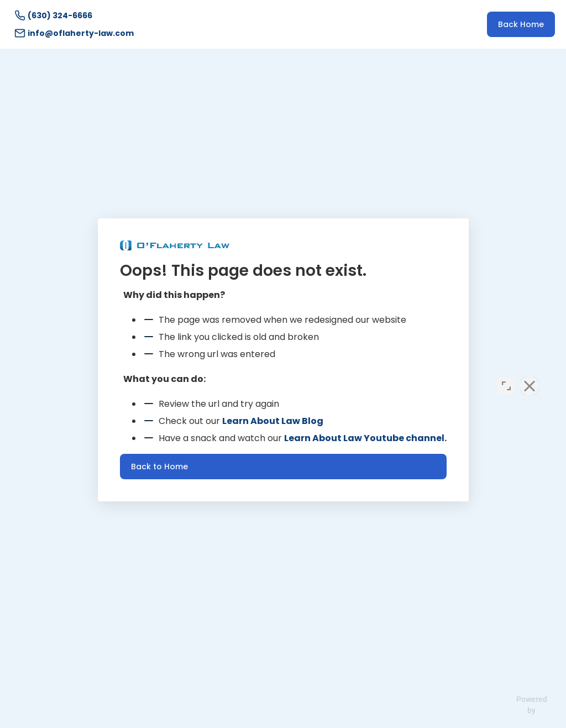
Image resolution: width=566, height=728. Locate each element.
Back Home (521, 24)
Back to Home (159, 467)
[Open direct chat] (506, 375)
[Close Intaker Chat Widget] (530, 375)
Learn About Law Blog (273, 421)
